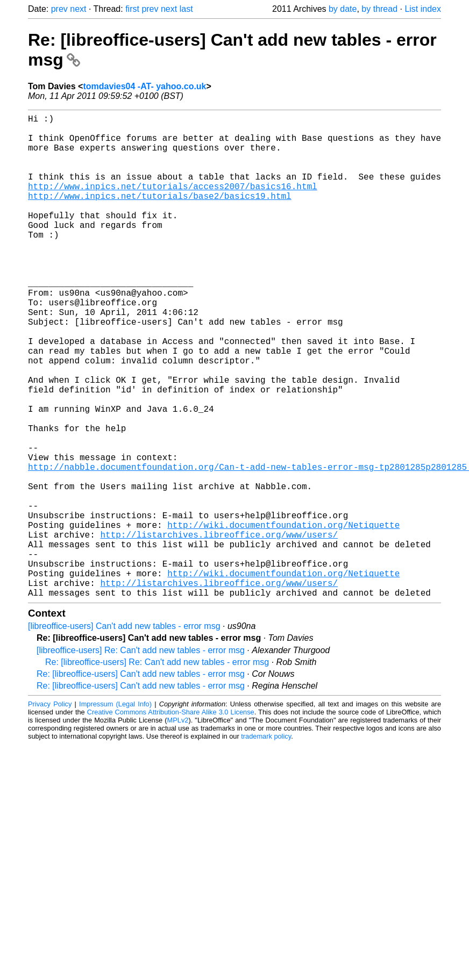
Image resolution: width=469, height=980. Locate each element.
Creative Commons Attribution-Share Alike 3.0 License (171, 820)
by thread (379, 9)
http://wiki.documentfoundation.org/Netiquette (283, 617)
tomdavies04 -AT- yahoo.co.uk (144, 86)
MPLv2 (178, 828)
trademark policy (266, 844)
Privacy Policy (50, 811)
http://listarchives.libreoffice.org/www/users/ (219, 629)
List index (423, 9)
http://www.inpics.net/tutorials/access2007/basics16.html (173, 203)
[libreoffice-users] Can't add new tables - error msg (124, 734)
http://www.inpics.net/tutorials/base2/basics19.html (160, 215)
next (78, 9)
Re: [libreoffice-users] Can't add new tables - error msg (141, 781)
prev (59, 9)
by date (343, 9)
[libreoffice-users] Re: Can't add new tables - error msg (141, 758)
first (132, 9)
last (186, 9)
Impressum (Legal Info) (115, 811)
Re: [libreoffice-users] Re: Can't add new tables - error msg (157, 770)
